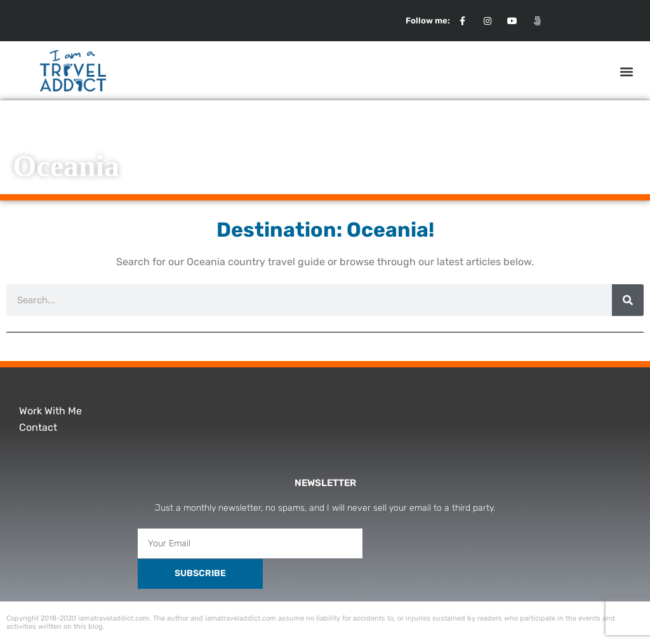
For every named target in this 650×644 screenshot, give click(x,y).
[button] (627, 71)
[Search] (628, 300)
